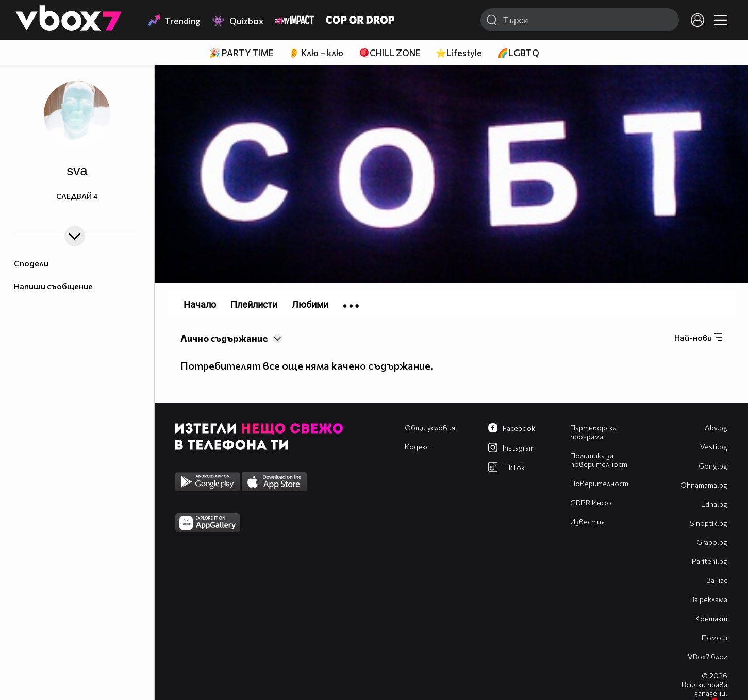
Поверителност (599, 483)
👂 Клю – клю (316, 53)
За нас (717, 580)
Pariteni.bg (710, 561)
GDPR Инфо (591, 502)
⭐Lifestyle (459, 53)
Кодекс (417, 447)
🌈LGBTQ (518, 53)
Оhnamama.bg (704, 485)
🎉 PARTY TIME (241, 53)
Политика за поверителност (599, 460)
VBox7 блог (708, 656)
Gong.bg (713, 466)
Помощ (714, 637)
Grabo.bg (712, 542)
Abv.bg (716, 428)
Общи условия (430, 428)
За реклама (709, 599)
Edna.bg (714, 504)
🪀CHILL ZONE (389, 53)
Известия (587, 521)
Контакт (711, 618)
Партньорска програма (593, 432)
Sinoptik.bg (709, 523)
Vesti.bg (714, 447)
